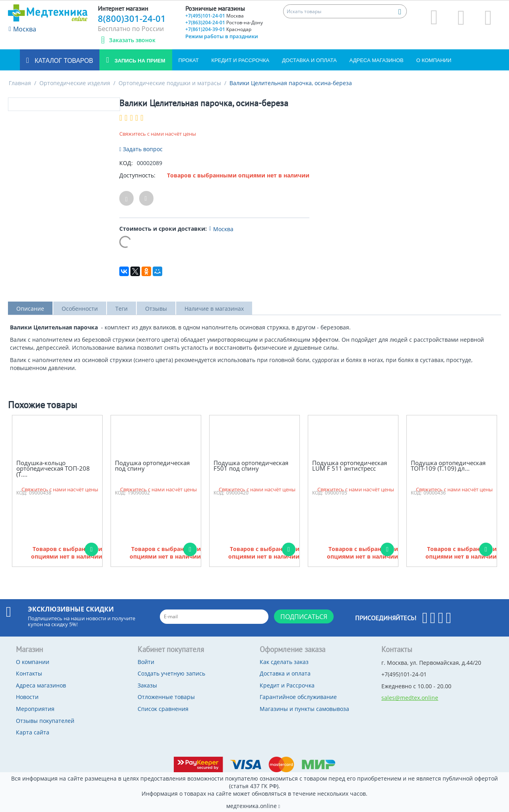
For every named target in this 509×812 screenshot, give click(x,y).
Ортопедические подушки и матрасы (170, 83)
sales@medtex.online (410, 698)
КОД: (126, 163)
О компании (434, 60)
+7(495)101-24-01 (215, 16)
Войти (146, 662)
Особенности (80, 309)
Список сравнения (163, 709)
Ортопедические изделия (75, 83)
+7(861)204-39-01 (218, 29)
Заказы (147, 685)
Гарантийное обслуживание (298, 697)
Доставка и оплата (309, 60)
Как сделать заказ (284, 662)
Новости (27, 697)
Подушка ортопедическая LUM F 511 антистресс (350, 466)
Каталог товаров (63, 61)
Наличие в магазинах (214, 309)
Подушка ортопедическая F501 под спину (251, 466)
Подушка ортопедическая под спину (152, 466)
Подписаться (304, 617)
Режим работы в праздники (222, 36)
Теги (121, 309)
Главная (20, 83)
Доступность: (137, 175)
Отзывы (156, 309)
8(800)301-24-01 (132, 18)
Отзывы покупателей (45, 721)
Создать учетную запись (171, 673)
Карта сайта (33, 732)
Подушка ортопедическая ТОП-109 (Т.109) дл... (448, 466)
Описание (30, 309)
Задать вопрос (141, 149)
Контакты (29, 673)
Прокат (189, 60)
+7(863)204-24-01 (224, 22)
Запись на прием (139, 61)
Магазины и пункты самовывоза (304, 709)
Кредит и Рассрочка (241, 60)
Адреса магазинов (377, 60)
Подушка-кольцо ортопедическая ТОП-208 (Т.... (53, 469)
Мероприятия (35, 709)
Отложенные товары (166, 697)
